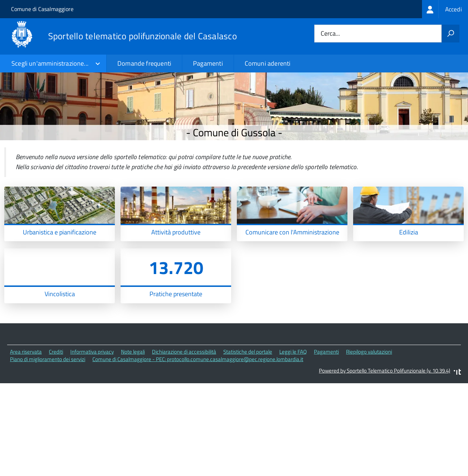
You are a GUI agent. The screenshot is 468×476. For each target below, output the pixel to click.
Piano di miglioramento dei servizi (48, 398)
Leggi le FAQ (293, 391)
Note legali (133, 391)
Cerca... (330, 34)
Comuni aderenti (268, 63)
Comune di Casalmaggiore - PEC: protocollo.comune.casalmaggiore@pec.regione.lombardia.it (198, 398)
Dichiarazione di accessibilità (184, 391)
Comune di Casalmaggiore (42, 9)
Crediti (56, 391)
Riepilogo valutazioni (369, 391)
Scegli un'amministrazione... (50, 63)
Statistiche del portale (248, 391)
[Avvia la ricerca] (451, 34)
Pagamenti (208, 63)
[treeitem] (445, 9)
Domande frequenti (144, 63)
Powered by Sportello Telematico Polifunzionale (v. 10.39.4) (385, 410)
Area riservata (26, 391)
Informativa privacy (92, 391)
